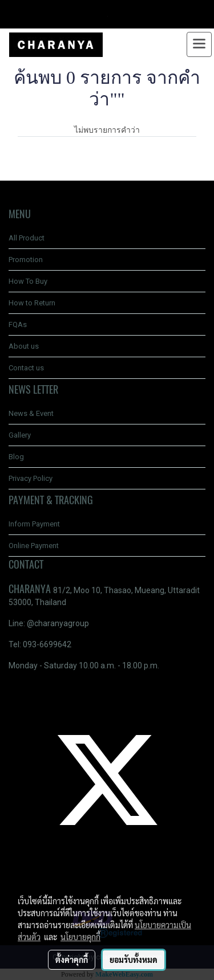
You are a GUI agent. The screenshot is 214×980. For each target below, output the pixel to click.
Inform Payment (34, 524)
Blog (16, 457)
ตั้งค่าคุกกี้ (72, 959)
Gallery (20, 435)
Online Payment (34, 546)
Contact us (26, 368)
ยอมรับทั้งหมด (134, 959)
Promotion (26, 260)
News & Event (31, 413)
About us (24, 346)
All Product (27, 238)
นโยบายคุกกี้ (80, 937)
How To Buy (28, 281)
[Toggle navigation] (199, 44)
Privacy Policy (31, 478)
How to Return (32, 303)
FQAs (18, 324)
